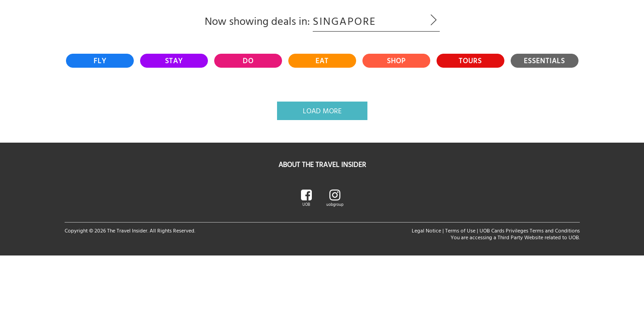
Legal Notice (426, 230)
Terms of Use (460, 230)
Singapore (376, 21)
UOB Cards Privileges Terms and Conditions (530, 230)
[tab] (100, 61)
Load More (322, 111)
